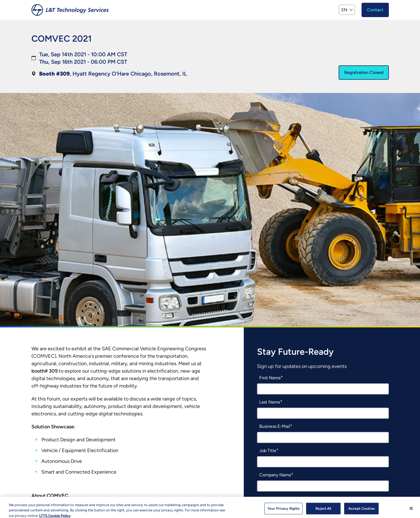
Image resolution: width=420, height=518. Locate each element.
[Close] (411, 511)
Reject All (323, 511)
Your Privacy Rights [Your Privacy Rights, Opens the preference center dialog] (283, 511)
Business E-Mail (275, 426)
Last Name (270, 402)
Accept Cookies (362, 511)
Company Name (275, 475)
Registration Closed (364, 72)
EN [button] (344, 10)
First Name (270, 378)
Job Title (268, 451)
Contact (375, 10)
